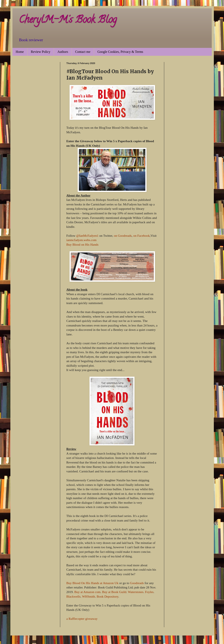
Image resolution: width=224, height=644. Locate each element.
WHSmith (88, 596)
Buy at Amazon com (87, 592)
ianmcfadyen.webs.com (81, 240)
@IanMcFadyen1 (87, 236)
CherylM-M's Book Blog (68, 21)
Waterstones (136, 592)
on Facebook (141, 236)
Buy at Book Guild (114, 592)
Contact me (83, 52)
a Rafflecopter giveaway (82, 619)
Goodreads (137, 583)
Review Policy (41, 52)
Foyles (149, 592)
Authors (63, 52)
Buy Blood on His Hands (83, 244)
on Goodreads (123, 236)
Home (20, 52)
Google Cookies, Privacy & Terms (120, 52)
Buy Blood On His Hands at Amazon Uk (92, 583)
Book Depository (107, 596)
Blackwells (73, 596)
